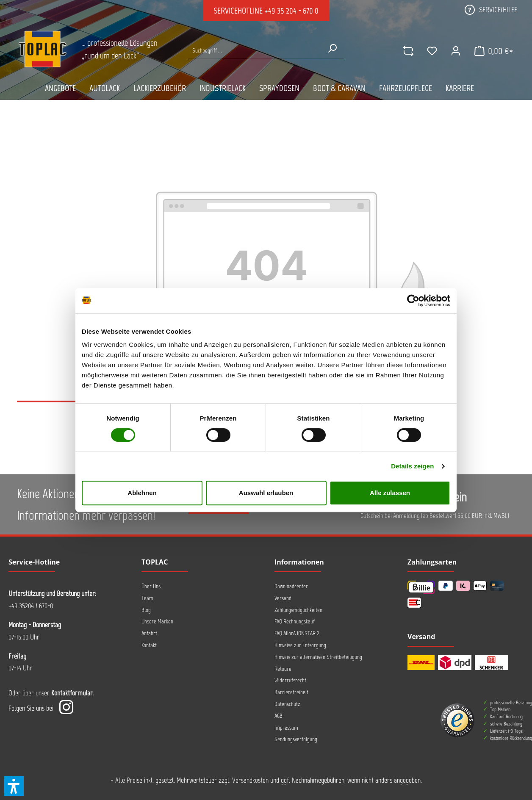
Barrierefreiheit (291, 692)
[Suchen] (332, 48)
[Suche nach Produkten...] (255, 51)
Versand (283, 598)
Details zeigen (412, 466)
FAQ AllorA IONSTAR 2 (297, 633)
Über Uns (151, 586)
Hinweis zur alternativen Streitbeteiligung (318, 657)
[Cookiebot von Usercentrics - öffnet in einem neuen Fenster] (413, 301)
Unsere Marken (157, 621)
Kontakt (149, 645)
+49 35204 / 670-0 (31, 606)
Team (147, 598)
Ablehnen (142, 493)
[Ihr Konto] (455, 51)
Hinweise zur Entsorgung (300, 645)
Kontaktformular (72, 693)
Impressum (286, 728)
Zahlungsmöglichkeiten (298, 610)
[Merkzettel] (432, 51)
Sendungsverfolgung (296, 739)
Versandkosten (250, 780)
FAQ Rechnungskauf (295, 621)
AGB (278, 716)
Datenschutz (287, 704)
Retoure (283, 669)
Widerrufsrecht (290, 680)
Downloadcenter (291, 586)
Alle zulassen (390, 493)
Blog (146, 610)
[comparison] (408, 51)
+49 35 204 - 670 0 (291, 11)
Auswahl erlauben (266, 493)
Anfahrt (149, 633)
